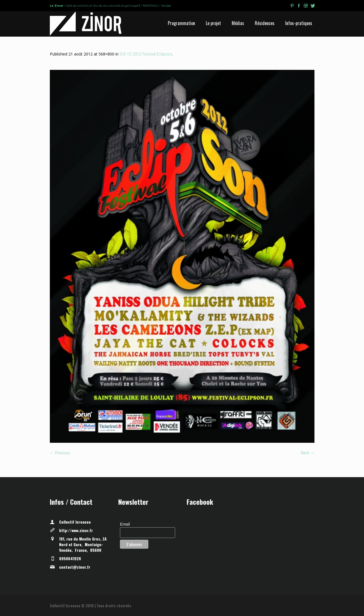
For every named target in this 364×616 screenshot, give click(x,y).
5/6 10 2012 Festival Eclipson (146, 54)
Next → (308, 453)
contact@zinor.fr (75, 567)
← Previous (60, 453)
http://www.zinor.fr (76, 530)
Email (125, 524)
